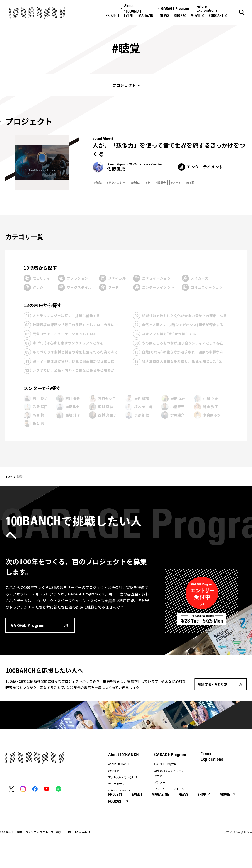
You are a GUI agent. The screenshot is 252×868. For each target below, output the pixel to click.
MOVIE (196, 15)
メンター (160, 782)
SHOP (178, 15)
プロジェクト (124, 85)
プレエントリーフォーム (169, 789)
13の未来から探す (43, 305)
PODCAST (216, 15)
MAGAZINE (147, 15)
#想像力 (136, 182)
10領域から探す (40, 268)
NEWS (164, 15)
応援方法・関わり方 (120, 791)
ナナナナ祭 (115, 797)
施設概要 (114, 771)
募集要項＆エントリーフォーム (169, 773)
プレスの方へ (116, 784)
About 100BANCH (132, 8)
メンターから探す (42, 388)
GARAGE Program (175, 8)
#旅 (148, 182)
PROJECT (112, 15)
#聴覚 (98, 182)
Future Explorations (207, 8)
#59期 (190, 182)
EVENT (129, 15)
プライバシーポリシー (238, 852)
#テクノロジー (116, 182)
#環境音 (161, 182)
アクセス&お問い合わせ (123, 777)
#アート (176, 182)
